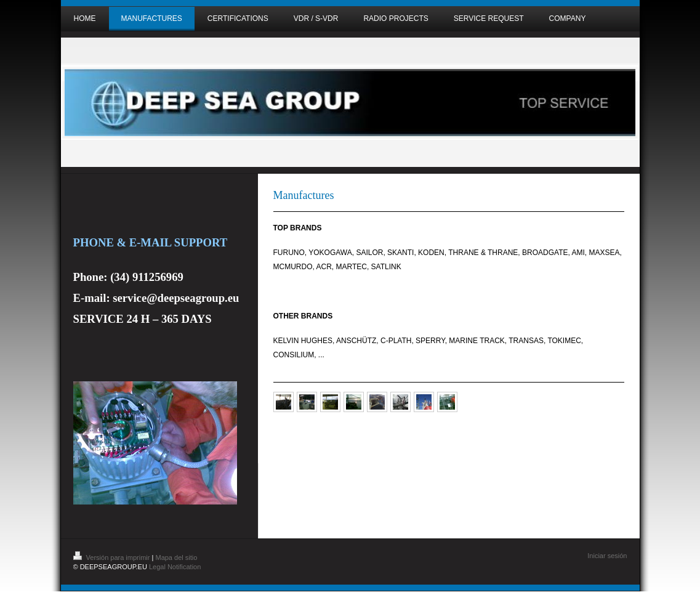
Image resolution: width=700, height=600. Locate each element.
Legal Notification (175, 567)
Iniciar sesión (607, 556)
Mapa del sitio (176, 557)
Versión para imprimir (113, 557)
